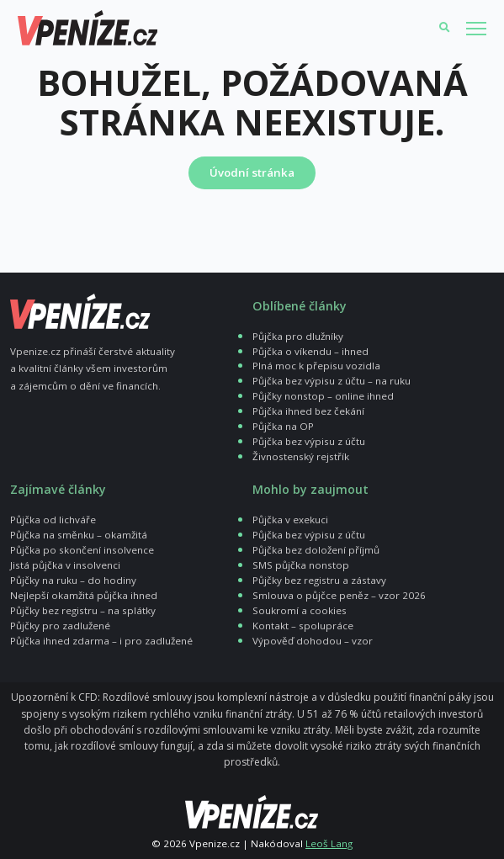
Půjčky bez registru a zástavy (319, 580)
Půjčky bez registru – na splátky (83, 610)
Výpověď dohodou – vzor (313, 641)
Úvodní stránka (252, 172)
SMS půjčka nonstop (301, 565)
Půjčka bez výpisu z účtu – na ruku (332, 381)
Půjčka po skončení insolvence (82, 550)
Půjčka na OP (283, 426)
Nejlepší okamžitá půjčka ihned (84, 595)
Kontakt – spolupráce (303, 626)
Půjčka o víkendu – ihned (310, 351)
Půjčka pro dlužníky (298, 336)
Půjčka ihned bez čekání (308, 411)
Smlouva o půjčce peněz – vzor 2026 (339, 595)
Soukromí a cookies (300, 610)
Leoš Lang (329, 843)
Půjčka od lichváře (53, 520)
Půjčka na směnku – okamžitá (79, 535)
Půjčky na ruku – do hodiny (73, 580)
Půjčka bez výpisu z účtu (309, 441)
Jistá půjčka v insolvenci (65, 565)
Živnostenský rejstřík (301, 456)
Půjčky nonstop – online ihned (323, 396)
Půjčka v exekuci (290, 520)
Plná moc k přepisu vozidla (316, 366)
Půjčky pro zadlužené (60, 626)
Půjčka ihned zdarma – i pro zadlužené (101, 641)
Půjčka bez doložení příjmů (316, 550)
